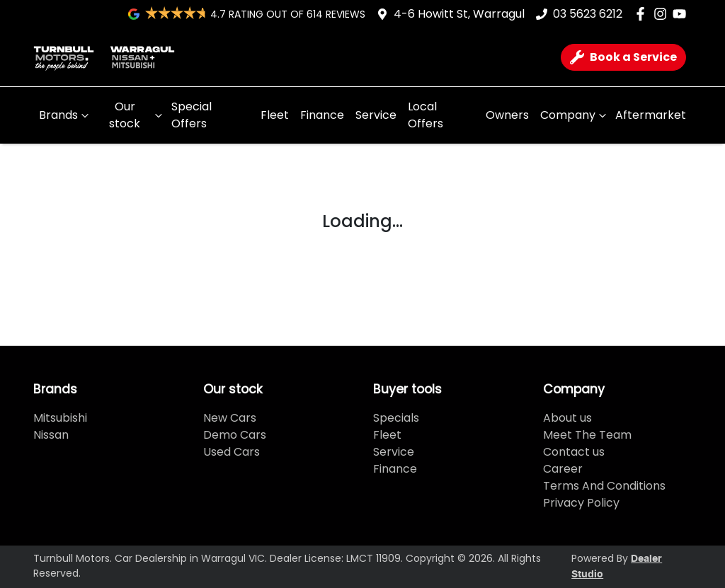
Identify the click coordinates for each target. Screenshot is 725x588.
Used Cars (232, 452)
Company (575, 115)
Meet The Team (587, 435)
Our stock (137, 115)
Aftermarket (651, 115)
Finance (322, 115)
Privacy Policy (581, 503)
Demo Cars (235, 435)
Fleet (275, 115)
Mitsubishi (60, 418)
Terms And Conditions (604, 486)
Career (563, 469)
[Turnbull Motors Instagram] (663, 14)
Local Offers (426, 115)
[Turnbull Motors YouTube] (682, 14)
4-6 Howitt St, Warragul (459, 14)
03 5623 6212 (588, 14)
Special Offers (192, 115)
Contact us (574, 452)
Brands (65, 115)
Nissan (51, 435)
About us (567, 418)
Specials (396, 418)
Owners (507, 115)
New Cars (230, 418)
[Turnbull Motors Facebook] (643, 14)
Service (376, 115)
